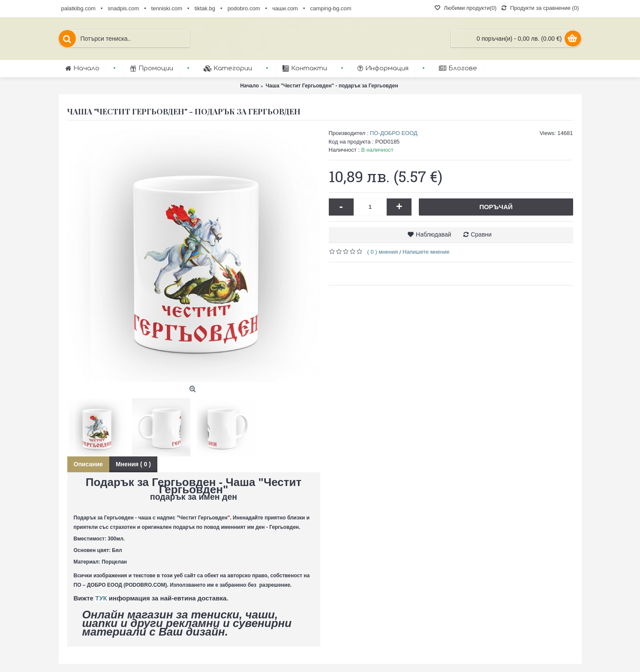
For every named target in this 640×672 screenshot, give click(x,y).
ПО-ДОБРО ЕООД (394, 133)
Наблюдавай (434, 234)
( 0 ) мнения (383, 252)
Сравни (481, 234)
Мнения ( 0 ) (133, 464)
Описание (89, 464)
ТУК (101, 598)
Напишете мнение (426, 252)
